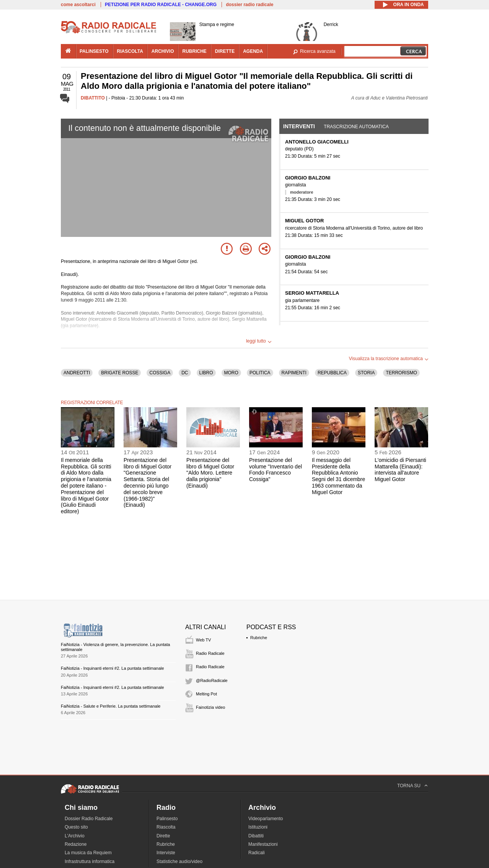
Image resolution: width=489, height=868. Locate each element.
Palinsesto (167, 819)
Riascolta (166, 827)
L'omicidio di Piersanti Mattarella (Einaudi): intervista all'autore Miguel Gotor (400, 470)
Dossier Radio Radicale (89, 819)
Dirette (163, 836)
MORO (231, 373)
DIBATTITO (93, 98)
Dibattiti (256, 836)
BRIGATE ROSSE (120, 373)
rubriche (194, 51)
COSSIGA (160, 373)
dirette (225, 51)
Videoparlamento (266, 819)
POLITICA (260, 373)
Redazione (76, 844)
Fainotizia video (210, 707)
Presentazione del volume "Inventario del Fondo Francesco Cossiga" (275, 470)
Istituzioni (258, 827)
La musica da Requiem (88, 853)
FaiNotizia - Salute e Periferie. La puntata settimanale (111, 706)
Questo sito (76, 827)
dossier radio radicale (249, 5)
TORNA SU (409, 786)
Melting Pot (206, 694)
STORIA (366, 373)
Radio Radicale (210, 653)
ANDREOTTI (77, 373)
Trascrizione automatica (356, 127)
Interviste (166, 853)
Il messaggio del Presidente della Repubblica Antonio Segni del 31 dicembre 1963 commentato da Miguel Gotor (338, 476)
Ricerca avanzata (318, 51)
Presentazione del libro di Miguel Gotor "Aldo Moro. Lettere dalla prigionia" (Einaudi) (210, 473)
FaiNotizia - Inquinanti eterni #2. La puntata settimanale (112, 668)
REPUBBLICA (332, 373)
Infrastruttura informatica (90, 861)
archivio (163, 51)
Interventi (299, 126)
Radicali (257, 853)
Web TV (203, 640)
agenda (253, 51)
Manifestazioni (263, 844)
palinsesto (94, 51)
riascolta (130, 51)
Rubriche (259, 638)
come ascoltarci (78, 5)
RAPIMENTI (294, 373)
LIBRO (206, 373)
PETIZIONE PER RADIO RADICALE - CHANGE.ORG (161, 5)
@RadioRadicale (212, 680)
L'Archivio (75, 836)
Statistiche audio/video (179, 861)
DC (185, 373)
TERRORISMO (401, 373)
